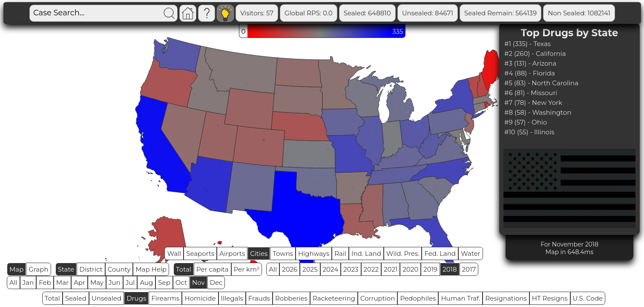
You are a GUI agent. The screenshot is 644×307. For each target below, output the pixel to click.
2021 (391, 269)
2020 (410, 269)
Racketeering (334, 298)
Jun (115, 282)
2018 (450, 269)
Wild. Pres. (403, 253)
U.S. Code (588, 298)
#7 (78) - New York (533, 103)
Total (184, 269)
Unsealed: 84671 (428, 13)
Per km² (247, 269)
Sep (164, 282)
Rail (340, 253)
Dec (216, 282)
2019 (430, 269)
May (97, 282)
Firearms (165, 298)
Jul (130, 282)
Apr (79, 282)
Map (16, 269)
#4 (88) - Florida (530, 73)
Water (471, 253)
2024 (331, 269)
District (91, 269)
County (119, 269)
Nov (198, 282)
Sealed (76, 298)
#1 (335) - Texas (528, 44)
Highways (314, 253)
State (66, 269)
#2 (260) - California (535, 54)
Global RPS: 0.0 (309, 13)
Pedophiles (418, 298)
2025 (310, 269)
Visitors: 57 (257, 13)
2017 (469, 269)
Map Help (151, 269)
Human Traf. (460, 298)
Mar (62, 282)
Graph (38, 269)
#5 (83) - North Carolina (541, 83)
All (273, 269)
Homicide (200, 298)
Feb (45, 282)
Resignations (506, 298)
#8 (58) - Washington (538, 112)
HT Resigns (550, 298)
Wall (174, 253)
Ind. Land (366, 253)
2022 (371, 269)
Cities (259, 253)
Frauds (259, 298)
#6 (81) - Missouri (531, 93)
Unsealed (106, 298)
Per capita (213, 269)
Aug (146, 282)
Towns (283, 253)
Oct (181, 282)
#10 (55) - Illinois (529, 132)
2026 (290, 269)
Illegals (232, 298)
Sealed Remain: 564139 (500, 13)
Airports (232, 253)
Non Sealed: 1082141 (579, 13)
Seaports (200, 253)
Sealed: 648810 (367, 13)
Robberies (291, 298)
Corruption (378, 298)
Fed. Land (440, 253)
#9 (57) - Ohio (526, 122)
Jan (28, 282)
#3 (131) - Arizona (530, 63)
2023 (351, 269)
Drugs (136, 298)
